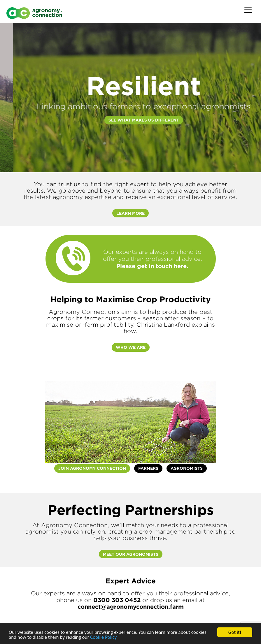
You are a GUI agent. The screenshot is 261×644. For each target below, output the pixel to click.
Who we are (131, 347)
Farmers (148, 468)
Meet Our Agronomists (131, 554)
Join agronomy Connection (92, 468)
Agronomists (187, 468)
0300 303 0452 (117, 600)
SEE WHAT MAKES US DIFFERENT (182, 120)
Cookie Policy (103, 637)
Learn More (130, 213)
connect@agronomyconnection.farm (131, 606)
